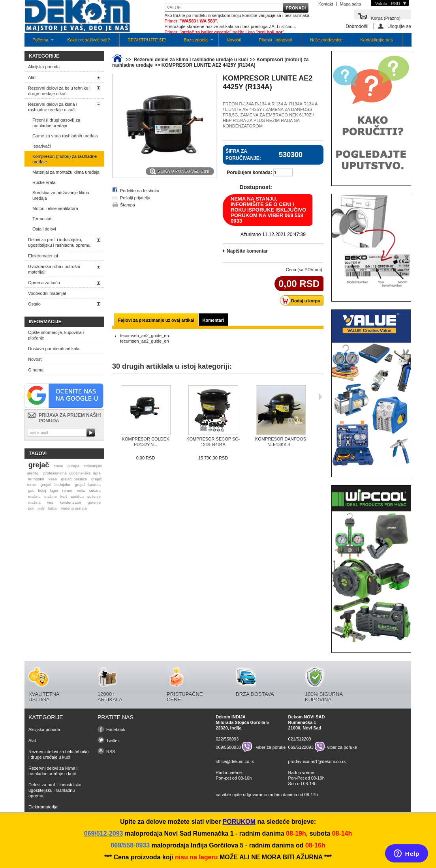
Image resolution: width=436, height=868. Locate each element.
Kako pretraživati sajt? (88, 40)
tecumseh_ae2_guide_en (145, 336)
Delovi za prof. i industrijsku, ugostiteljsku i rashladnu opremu (59, 242)
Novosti (234, 40)
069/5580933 (228, 747)
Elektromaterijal (43, 256)
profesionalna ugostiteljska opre (72, 473)
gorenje (94, 502)
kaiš (64, 496)
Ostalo (34, 304)
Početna (39, 42)
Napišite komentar (247, 251)
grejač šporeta (88, 485)
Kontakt (326, 4)
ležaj (42, 490)
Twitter (113, 741)
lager (54, 490)
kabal (53, 508)
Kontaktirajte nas (376, 40)
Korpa (386, 18)
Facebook (116, 729)
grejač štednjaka (55, 485)
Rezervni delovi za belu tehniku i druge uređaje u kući (59, 91)
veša (81, 490)
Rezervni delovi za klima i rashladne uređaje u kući (53, 107)
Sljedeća (320, 397)
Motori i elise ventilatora (55, 208)
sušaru (95, 490)
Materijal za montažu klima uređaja (66, 172)
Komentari (213, 320)
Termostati (42, 219)
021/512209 (300, 739)
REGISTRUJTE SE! (147, 40)
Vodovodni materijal (47, 293)
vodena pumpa (74, 508)
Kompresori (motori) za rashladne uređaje (65, 159)
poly (41, 508)
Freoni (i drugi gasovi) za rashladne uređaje (56, 123)
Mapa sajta (350, 4)
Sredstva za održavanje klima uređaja (61, 195)
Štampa (128, 205)
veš (50, 502)
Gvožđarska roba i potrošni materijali (54, 269)
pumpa (73, 466)
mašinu (34, 496)
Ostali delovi (44, 229)
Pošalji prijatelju (135, 198)
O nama (36, 370)
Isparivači (41, 146)
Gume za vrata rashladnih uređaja (65, 136)
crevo (58, 466)
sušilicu (77, 496)
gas (31, 490)
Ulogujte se (399, 26)
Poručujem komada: (249, 172)
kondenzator (70, 502)
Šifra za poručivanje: (243, 155)
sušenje (94, 496)
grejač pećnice (74, 479)
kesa (53, 479)
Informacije (45, 322)
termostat (36, 479)
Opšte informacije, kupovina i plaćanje (56, 335)
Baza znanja (195, 42)
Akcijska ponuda (44, 67)
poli (31, 508)
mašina (34, 502)
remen (68, 490)
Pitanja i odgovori (276, 40)
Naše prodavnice (326, 40)
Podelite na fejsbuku (140, 191)
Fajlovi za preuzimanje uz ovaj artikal (156, 320)
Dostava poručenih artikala (54, 349)
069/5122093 (301, 747)
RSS (111, 752)
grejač (39, 465)
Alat (32, 77)
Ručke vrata (44, 182)
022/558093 (227, 739)
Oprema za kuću (44, 283)
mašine (51, 496)
